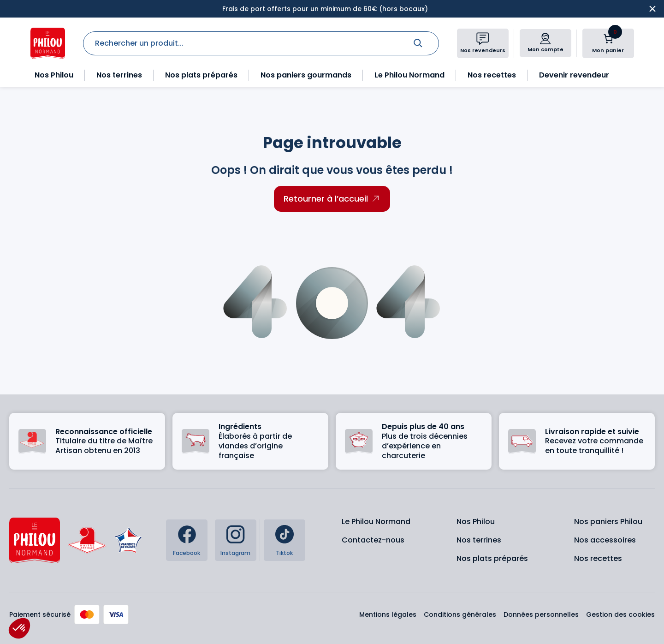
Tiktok (284, 553)
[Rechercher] (418, 43)
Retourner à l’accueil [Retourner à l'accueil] (326, 199)
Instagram (235, 553)
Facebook (187, 553)
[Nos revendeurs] (483, 39)
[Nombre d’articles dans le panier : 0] (608, 39)
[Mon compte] (545, 39)
